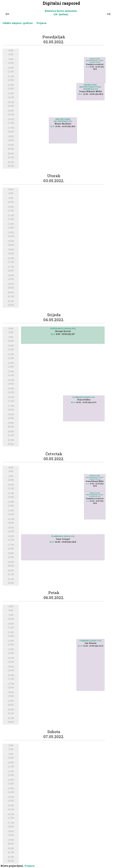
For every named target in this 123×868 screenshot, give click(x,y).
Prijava (41, 23)
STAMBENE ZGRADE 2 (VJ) (91, 641)
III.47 (53, 126)
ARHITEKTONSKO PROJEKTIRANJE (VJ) (63, 120)
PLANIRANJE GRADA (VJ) (84, 397)
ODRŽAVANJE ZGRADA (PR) (63, 328)
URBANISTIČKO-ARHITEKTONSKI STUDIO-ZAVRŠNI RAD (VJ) (91, 87)
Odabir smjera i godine (18, 23)
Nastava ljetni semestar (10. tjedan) (61, 13)
